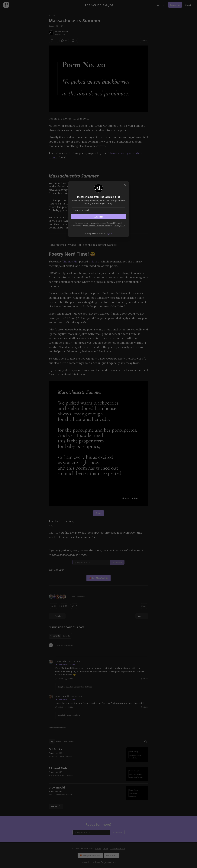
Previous (57, 616)
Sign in (189, 5)
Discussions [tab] (69, 741)
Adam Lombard (61, 31)
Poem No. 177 (55, 791)
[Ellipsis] (147, 661)
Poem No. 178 (55, 772)
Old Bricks (55, 749)
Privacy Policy (120, 226)
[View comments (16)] (64, 41)
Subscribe (175, 5)
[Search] (158, 5)
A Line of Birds (58, 768)
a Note (93, 261)
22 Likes (72, 597)
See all (56, 806)
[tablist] (60, 636)
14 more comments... (58, 728)
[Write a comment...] (102, 650)
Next (142, 616)
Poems (52, 16)
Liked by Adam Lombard (65, 664)
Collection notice (117, 848)
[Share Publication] (164, 5)
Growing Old (57, 788)
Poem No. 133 (55, 753)
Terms (105, 848)
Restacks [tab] (66, 636)
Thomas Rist (70, 261)
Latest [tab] (59, 741)
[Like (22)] (53, 41)
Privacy (98, 848)
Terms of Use (112, 223)
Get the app (112, 855)
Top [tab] (52, 741)
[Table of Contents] (3, 434)
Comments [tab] (55, 636)
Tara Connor (61, 696)
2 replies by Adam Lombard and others (75, 687)
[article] (99, 755)
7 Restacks (81, 597)
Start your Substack (90, 855)
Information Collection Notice (98, 226)
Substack (85, 862)
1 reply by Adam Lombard (69, 715)
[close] (125, 185)
